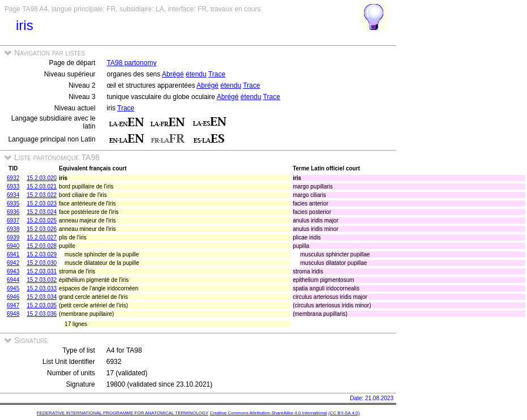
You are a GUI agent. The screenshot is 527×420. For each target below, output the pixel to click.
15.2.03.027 (42, 237)
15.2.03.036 (42, 314)
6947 (13, 305)
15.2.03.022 (42, 195)
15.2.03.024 (42, 212)
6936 (13, 212)
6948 (13, 314)
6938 (13, 229)
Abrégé (173, 74)
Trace (217, 74)
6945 (13, 288)
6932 (13, 178)
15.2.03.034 (42, 297)
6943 (13, 271)
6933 (13, 187)
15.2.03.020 (42, 178)
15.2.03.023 (42, 203)
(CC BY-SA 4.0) (344, 413)
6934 (13, 195)
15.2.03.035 (42, 305)
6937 (13, 220)
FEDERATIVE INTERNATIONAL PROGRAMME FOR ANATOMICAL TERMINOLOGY (123, 413)
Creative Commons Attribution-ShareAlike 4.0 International (268, 413)
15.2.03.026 (42, 229)
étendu (196, 74)
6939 (13, 237)
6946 (13, 297)
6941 (13, 254)
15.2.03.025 (42, 220)
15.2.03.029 (42, 254)
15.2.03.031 (42, 271)
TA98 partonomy (132, 63)
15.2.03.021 (42, 187)
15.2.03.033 (42, 288)
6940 (13, 246)
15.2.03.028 (42, 246)
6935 (13, 203)
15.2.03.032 (42, 280)
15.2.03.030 (42, 263)
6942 (13, 263)
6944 (13, 280)
